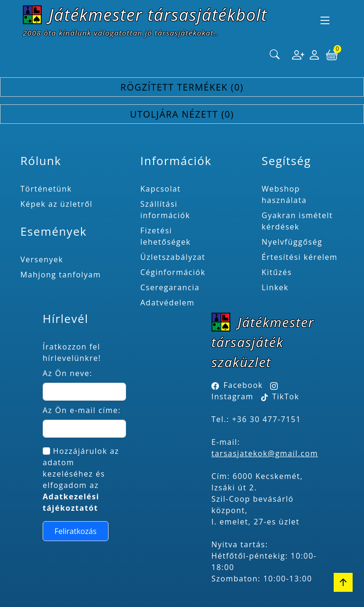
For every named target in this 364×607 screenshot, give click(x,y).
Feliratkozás (76, 531)
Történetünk (46, 189)
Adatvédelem (168, 303)
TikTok (280, 396)
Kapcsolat (161, 189)
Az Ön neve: (68, 373)
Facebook (243, 385)
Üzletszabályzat (173, 257)
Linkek (275, 287)
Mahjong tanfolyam (61, 275)
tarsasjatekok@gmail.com (265, 453)
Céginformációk (173, 272)
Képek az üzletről (56, 204)
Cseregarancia (170, 287)
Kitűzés (277, 272)
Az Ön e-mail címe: (82, 410)
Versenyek (42, 259)
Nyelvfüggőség (292, 242)
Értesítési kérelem (300, 257)
